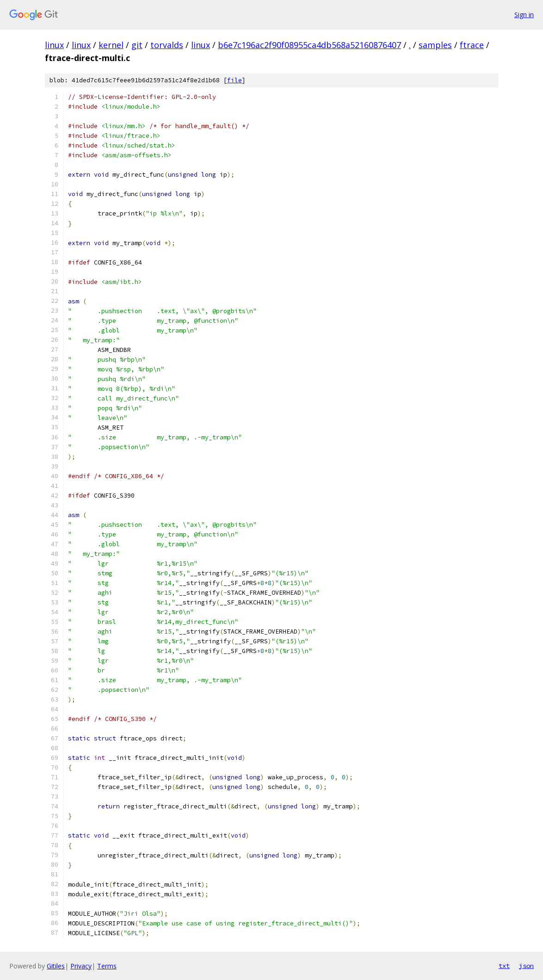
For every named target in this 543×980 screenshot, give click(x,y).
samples (435, 45)
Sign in (524, 15)
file (234, 80)
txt (504, 966)
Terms (107, 966)
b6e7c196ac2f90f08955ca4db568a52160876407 (309, 45)
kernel (111, 45)
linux (54, 45)
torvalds (167, 45)
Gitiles (56, 966)
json (526, 966)
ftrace (472, 45)
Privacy (81, 966)
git (137, 45)
